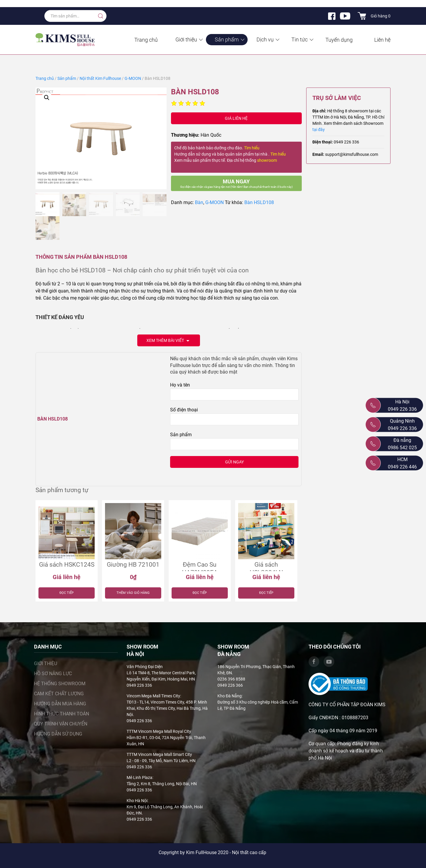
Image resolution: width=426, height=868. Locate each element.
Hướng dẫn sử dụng (58, 734)
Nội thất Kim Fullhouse (100, 78)
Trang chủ (146, 40)
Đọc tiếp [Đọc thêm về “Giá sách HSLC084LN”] (266, 593)
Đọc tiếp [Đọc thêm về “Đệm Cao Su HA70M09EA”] (200, 593)
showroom (267, 160)
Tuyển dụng (339, 40)
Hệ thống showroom (60, 684)
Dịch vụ (268, 39)
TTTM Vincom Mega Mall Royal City (159, 731)
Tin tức (303, 39)
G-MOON (133, 78)
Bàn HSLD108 (259, 202)
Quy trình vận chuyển (61, 724)
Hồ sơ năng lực (53, 674)
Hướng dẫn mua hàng (60, 704)
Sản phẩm (230, 39)
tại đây (319, 130)
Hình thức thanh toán (62, 714)
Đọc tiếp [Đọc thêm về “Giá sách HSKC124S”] (67, 593)
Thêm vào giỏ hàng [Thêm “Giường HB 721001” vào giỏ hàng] (133, 593)
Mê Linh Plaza (139, 778)
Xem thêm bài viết (169, 341)
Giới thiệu (190, 39)
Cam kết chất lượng (59, 694)
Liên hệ (382, 40)
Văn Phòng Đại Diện (145, 667)
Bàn (199, 202)
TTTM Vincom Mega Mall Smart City (159, 754)
